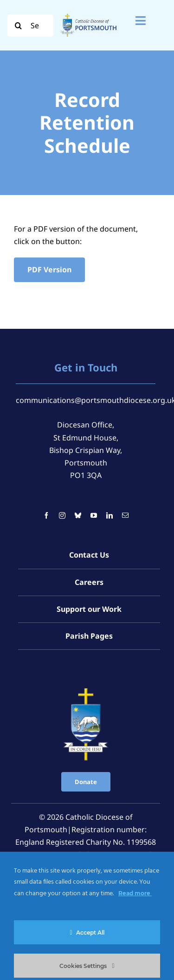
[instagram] (62, 515)
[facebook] (46, 515)
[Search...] (30, 25)
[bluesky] (78, 515)
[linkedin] (110, 515)
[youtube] (94, 515)
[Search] (19, 25)
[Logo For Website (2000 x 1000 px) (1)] (89, 14)
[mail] (125, 515)
